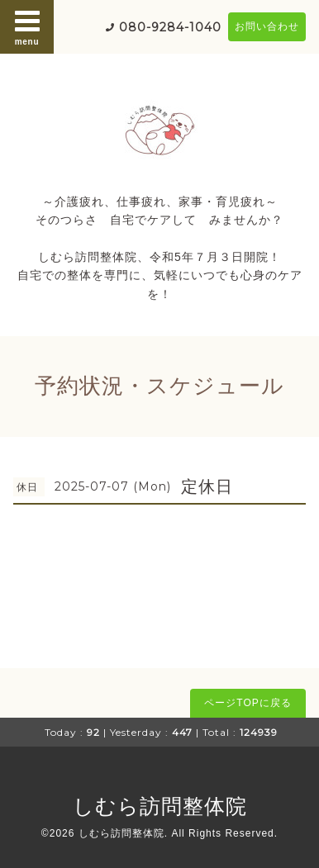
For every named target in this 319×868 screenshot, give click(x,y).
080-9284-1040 (170, 27)
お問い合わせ (267, 26)
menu (27, 26)
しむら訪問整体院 (160, 806)
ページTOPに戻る (248, 703)
